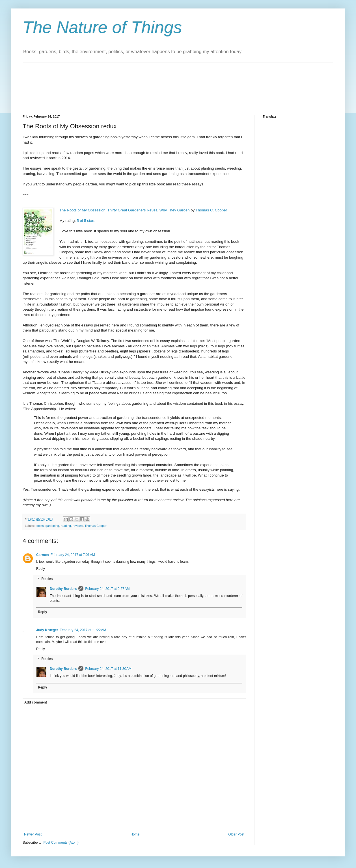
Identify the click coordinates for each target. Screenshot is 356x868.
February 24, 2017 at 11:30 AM (108, 669)
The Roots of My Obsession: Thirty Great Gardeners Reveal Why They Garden (125, 210)
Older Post (236, 834)
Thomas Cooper (95, 526)
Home (135, 834)
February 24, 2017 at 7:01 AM (73, 555)
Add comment (36, 702)
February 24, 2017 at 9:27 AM (107, 589)
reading (66, 526)
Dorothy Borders (63, 589)
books (40, 526)
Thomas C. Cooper (211, 210)
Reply (41, 569)
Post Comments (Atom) (61, 843)
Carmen (43, 555)
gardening (52, 526)
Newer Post (33, 834)
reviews (78, 526)
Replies (47, 579)
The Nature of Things (102, 27)
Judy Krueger (47, 630)
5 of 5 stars (86, 221)
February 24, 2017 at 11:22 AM (83, 630)
